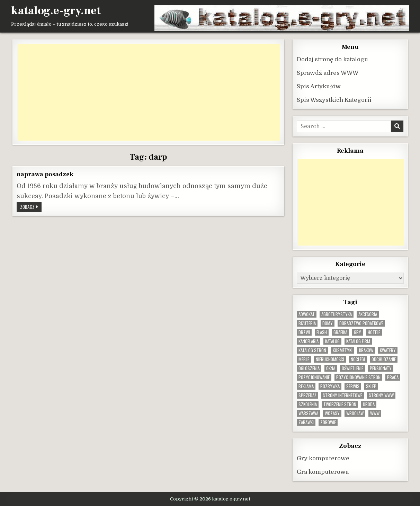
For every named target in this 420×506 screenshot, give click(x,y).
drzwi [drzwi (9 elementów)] (304, 332)
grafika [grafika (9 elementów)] (340, 332)
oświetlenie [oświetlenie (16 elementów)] (352, 368)
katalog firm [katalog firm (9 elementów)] (358, 341)
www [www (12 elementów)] (375, 413)
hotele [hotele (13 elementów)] (374, 332)
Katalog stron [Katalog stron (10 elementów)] (312, 350)
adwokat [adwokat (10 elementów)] (307, 314)
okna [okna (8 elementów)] (331, 368)
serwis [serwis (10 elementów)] (353, 386)
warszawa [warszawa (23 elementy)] (308, 413)
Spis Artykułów (319, 86)
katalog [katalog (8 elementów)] (332, 341)
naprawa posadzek (45, 174)
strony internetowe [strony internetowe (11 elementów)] (342, 395)
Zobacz (31, 207)
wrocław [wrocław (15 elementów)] (355, 413)
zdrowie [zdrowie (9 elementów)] (328, 422)
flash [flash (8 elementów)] (322, 332)
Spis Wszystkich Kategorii (334, 100)
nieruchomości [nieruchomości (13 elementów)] (330, 359)
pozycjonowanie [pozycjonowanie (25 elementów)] (314, 377)
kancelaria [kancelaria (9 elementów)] (309, 341)
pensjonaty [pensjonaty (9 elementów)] (381, 368)
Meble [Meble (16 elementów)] (304, 359)
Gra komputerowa (323, 472)
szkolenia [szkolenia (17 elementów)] (308, 404)
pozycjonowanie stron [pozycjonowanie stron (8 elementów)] (358, 377)
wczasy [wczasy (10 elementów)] (332, 413)
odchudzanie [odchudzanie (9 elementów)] (384, 359)
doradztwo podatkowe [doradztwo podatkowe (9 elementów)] (361, 323)
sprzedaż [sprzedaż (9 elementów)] (307, 395)
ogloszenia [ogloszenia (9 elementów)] (309, 368)
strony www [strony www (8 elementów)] (381, 395)
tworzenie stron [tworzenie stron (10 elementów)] (340, 404)
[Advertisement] (149, 92)
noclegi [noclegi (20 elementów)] (358, 359)
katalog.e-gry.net (56, 11)
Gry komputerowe (323, 458)
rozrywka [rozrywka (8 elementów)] (330, 386)
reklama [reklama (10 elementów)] (306, 386)
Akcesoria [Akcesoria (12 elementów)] (368, 314)
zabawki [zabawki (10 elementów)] (306, 422)
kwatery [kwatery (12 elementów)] (388, 350)
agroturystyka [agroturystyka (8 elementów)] (337, 314)
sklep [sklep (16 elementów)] (371, 386)
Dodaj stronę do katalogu (332, 59)
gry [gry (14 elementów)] (358, 332)
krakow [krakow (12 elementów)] (366, 350)
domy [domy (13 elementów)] (328, 323)
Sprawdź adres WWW (328, 73)
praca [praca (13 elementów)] (393, 377)
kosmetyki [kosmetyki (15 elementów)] (343, 350)
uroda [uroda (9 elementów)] (369, 404)
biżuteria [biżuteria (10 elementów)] (307, 323)
